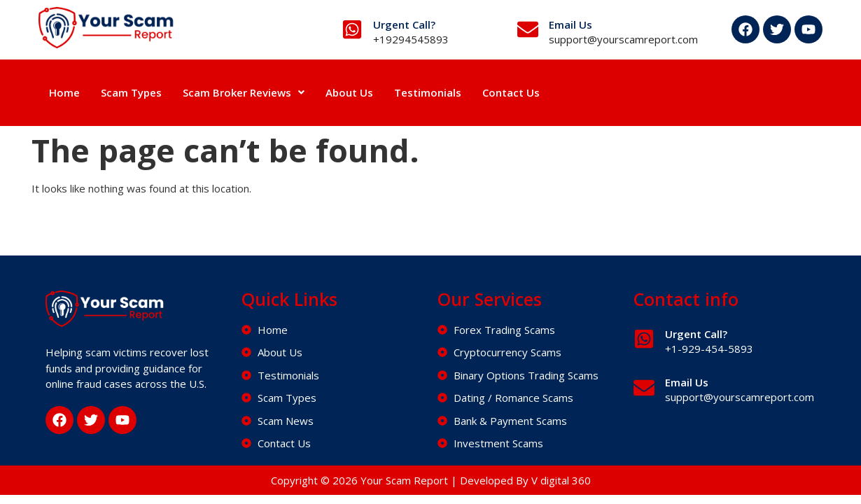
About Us (349, 92)
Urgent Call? (404, 24)
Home (64, 92)
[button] (244, 93)
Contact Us (511, 92)
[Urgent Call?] (352, 29)
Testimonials (428, 92)
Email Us (570, 24)
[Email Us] (528, 29)
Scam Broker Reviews (244, 92)
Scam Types (131, 92)
